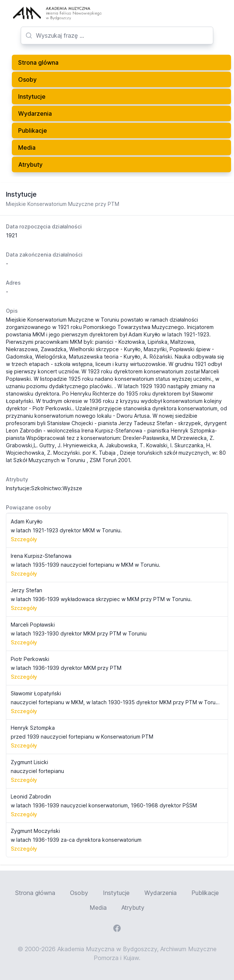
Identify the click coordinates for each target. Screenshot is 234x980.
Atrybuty (30, 165)
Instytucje (32, 96)
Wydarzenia (35, 113)
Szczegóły (24, 539)
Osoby (27, 79)
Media (27, 147)
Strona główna (35, 893)
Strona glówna (38, 62)
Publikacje (33, 130)
